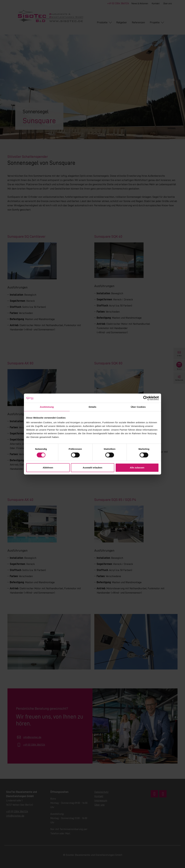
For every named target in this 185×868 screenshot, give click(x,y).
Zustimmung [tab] (47, 407)
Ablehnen (48, 468)
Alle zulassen (137, 468)
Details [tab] (92, 407)
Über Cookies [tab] (138, 407)
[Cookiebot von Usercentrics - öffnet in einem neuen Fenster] (145, 398)
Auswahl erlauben (92, 468)
